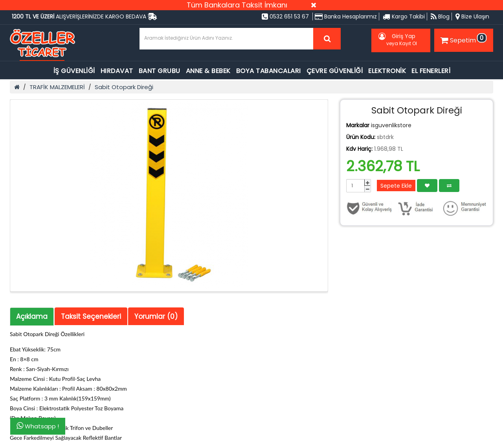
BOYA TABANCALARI (269, 71)
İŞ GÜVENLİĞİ (74, 71)
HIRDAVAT (117, 71)
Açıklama (32, 316)
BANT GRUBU (160, 71)
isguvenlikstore (391, 125)
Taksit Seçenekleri (91, 316)
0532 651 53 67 (285, 16)
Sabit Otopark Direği (124, 87)
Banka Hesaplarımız (346, 16)
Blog (440, 16)
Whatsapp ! (38, 426)
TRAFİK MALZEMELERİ (57, 87)
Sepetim (463, 39)
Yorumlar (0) (156, 316)
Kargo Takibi (404, 16)
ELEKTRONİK (387, 71)
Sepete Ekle (396, 186)
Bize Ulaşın (472, 16)
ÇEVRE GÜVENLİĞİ (335, 71)
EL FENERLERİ (431, 71)
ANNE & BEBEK (208, 71)
